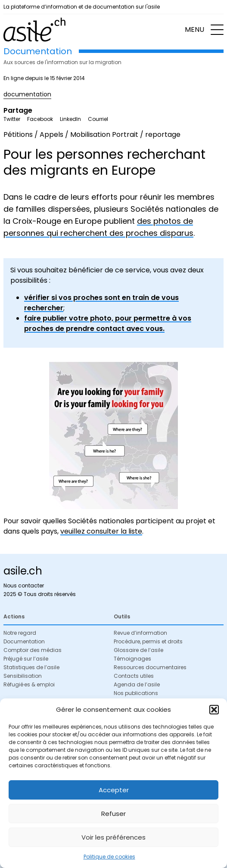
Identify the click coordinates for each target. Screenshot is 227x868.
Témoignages (132, 659)
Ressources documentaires (150, 667)
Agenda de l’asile (137, 684)
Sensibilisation (23, 676)
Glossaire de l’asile (138, 650)
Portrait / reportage (146, 134)
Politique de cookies (109, 857)
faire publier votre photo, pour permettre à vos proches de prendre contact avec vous (108, 323)
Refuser (113, 814)
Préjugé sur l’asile (26, 659)
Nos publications (136, 693)
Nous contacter (24, 585)
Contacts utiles (134, 676)
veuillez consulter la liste (101, 531)
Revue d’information (140, 633)
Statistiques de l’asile (31, 667)
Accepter (114, 790)
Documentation (24, 641)
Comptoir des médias (33, 650)
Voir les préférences (113, 837)
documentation (27, 94)
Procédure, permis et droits (148, 641)
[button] (214, 710)
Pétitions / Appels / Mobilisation (57, 134)
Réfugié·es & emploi (29, 684)
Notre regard (20, 633)
